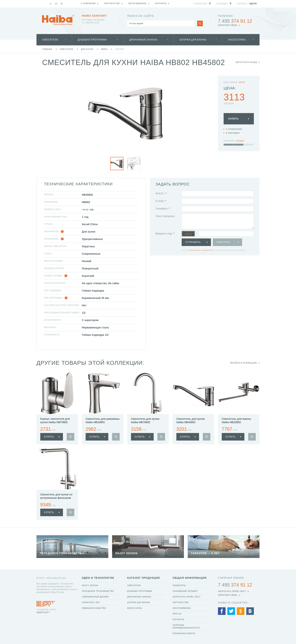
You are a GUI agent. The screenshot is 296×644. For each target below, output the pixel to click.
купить (49, 437)
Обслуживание (182, 608)
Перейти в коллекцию (243, 363)
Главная (47, 49)
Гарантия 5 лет (91, 602)
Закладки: (222, 4)
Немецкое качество (94, 608)
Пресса (177, 614)
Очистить (224, 242)
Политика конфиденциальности (186, 627)
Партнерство (181, 602)
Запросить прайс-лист (187, 597)
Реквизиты (179, 585)
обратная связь (228, 25)
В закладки (233, 133)
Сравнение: (201, 4)
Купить (233, 119)
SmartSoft (43, 613)
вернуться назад (246, 62)
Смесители (50, 40)
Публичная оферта (184, 634)
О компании (88, 3)
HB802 (104, 49)
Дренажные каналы (143, 40)
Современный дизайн (95, 597)
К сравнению (234, 129)
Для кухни (87, 49)
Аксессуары (237, 40)
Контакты (178, 620)
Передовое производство (98, 591)
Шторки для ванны (193, 40)
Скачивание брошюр (185, 591)
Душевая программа (92, 40)
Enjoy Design (90, 585)
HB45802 (120, 49)
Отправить (193, 242)
